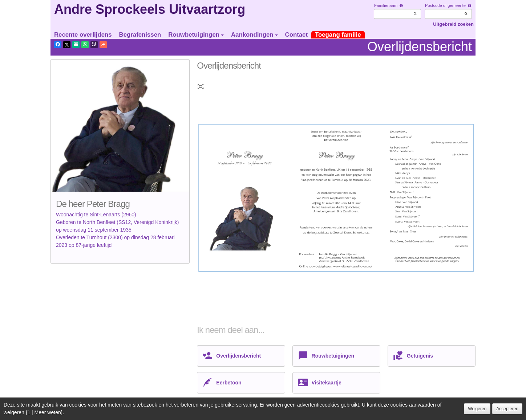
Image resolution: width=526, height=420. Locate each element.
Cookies (158, 412)
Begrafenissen (140, 35)
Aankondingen (254, 35)
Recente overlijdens (83, 35)
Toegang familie (338, 35)
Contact (296, 35)
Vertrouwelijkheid (125, 412)
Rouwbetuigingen (196, 35)
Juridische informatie (195, 412)
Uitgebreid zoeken (453, 24)
